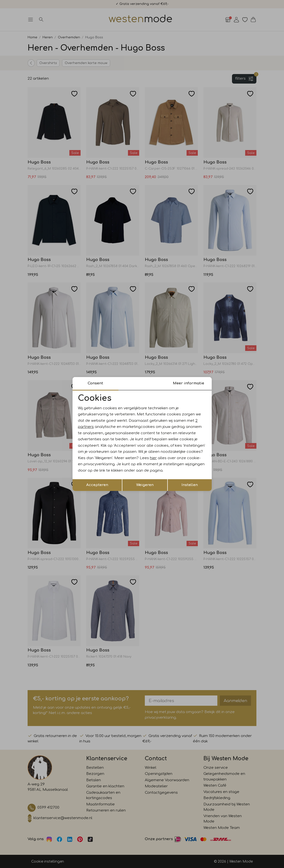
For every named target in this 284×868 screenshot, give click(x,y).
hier (153, 458)
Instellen (190, 485)
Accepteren (97, 485)
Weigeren (145, 485)
